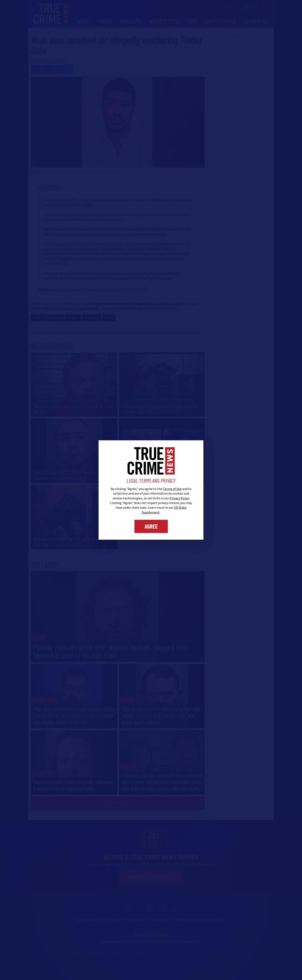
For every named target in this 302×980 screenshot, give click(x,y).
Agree (151, 526)
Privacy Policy (179, 498)
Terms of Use (172, 489)
